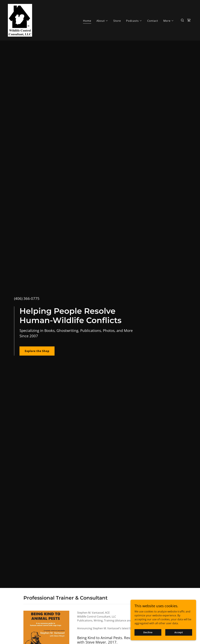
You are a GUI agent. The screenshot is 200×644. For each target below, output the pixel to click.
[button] (102, 21)
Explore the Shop (37, 351)
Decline (148, 632)
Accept (179, 632)
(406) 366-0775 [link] (27, 298)
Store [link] (117, 21)
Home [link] (87, 21)
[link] (20, 20)
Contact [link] (153, 21)
